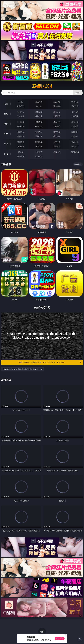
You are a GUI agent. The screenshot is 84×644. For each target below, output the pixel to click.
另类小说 (39, 146)
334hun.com (42, 86)
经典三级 (39, 126)
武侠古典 (75, 142)
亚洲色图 (39, 132)
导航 (6, 154)
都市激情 (21, 142)
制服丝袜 (21, 126)
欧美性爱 (75, 122)
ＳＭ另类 (75, 116)
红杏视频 (21, 156)
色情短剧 (39, 156)
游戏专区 (75, 102)
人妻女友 (57, 142)
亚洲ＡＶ (21, 112)
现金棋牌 (57, 106)
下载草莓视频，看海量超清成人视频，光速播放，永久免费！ (50, 362)
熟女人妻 (21, 116)
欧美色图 (57, 132)
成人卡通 (57, 122)
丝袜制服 (39, 116)
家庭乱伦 (39, 142)
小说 (6, 144)
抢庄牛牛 (75, 106)
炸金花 (39, 106)
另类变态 (75, 126)
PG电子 (21, 102)
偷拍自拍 (39, 122)
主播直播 (57, 116)
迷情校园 (21, 146)
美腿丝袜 (21, 136)
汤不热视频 (75, 152)
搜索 (78, 92)
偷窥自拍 (21, 132)
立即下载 (60, 638)
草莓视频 (57, 152)
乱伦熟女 (57, 126)
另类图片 (75, 136)
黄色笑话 (57, 146)
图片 (6, 134)
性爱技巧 (75, 146)
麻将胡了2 (21, 106)
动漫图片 (75, 132)
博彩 (6, 104)
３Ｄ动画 (75, 112)
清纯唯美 (39, 136)
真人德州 (39, 102)
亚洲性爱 (21, 122)
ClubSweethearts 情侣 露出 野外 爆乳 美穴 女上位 (23, 369)
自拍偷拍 (39, 112)
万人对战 (57, 102)
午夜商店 (39, 152)
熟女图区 (57, 136)
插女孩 (21, 152)
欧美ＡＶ (57, 112)
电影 (6, 124)
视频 (6, 114)
